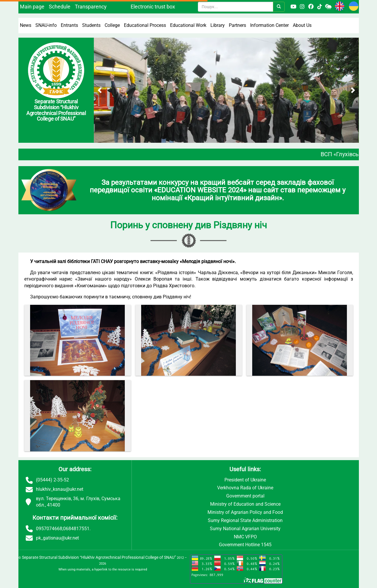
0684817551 (76, 529)
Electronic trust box (153, 7)
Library (218, 25)
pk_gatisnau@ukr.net (57, 538)
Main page (32, 7)
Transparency (91, 7)
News (26, 25)
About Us (302, 25)
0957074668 (49, 529)
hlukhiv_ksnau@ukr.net (60, 489)
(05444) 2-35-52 (52, 480)
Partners (237, 25)
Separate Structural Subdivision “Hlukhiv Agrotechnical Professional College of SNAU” (99, 557)
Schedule (60, 7)
